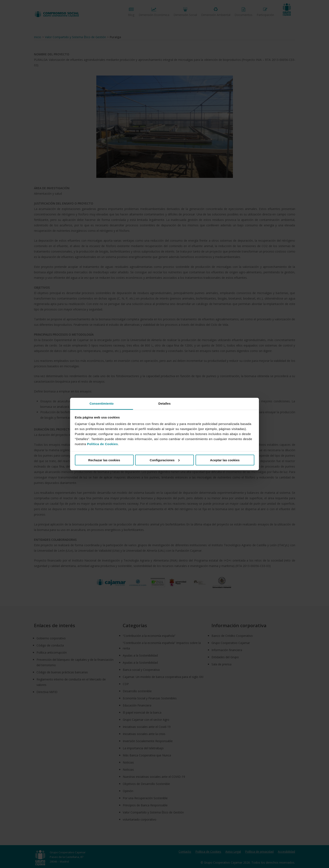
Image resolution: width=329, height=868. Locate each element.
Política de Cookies (102, 444)
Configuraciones (165, 460)
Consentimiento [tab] (102, 403)
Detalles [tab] (164, 403)
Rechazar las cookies (104, 460)
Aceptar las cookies (225, 460)
